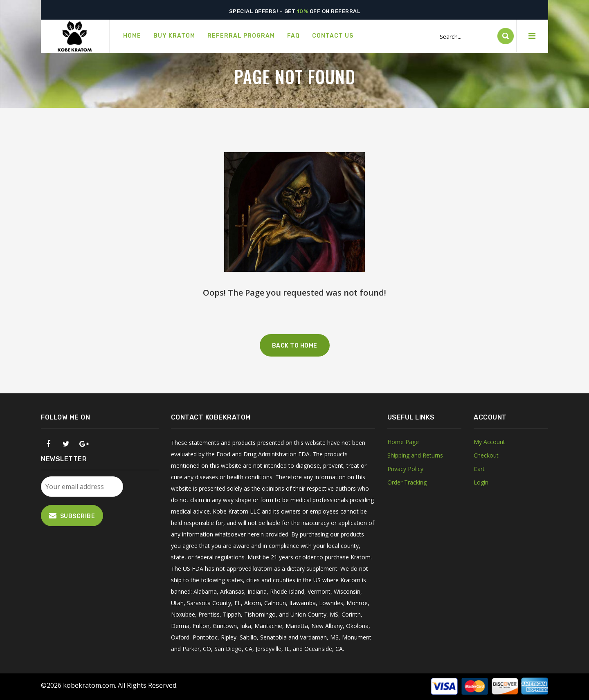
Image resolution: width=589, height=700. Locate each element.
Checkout (486, 455)
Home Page (403, 442)
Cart (479, 469)
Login (481, 482)
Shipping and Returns (415, 455)
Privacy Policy (405, 469)
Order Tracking (407, 482)
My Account (489, 442)
